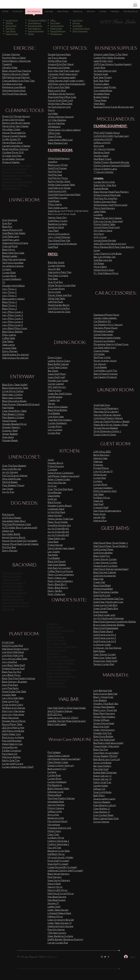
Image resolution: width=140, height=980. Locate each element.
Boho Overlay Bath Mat (105, 694)
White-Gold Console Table (61, 185)
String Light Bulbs (102, 763)
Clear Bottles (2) (102, 812)
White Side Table (56, 298)
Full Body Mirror (102, 497)
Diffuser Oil (99, 789)
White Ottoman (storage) (61, 117)
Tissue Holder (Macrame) (106, 746)
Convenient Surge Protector (62, 244)
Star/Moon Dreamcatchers (107, 511)
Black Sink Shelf (101, 726)
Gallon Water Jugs (11, 734)
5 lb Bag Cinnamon (11, 750)
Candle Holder (101, 785)
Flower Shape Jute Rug (60, 295)
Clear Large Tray (10, 701)
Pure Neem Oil (10, 754)
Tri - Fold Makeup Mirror (106, 273)
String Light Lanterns (59, 234)
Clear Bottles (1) (102, 808)
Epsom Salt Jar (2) (102, 779)
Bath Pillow (99, 795)
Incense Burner (10, 747)
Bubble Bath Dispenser (105, 772)
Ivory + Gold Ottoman (59, 237)
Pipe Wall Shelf (101, 769)
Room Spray (99, 514)
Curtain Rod (99, 478)
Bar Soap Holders (102, 766)
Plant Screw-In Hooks (13, 737)
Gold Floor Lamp (11, 240)
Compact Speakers (103, 488)
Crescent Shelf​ (101, 507)
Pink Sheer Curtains (58, 275)
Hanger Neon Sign (57, 217)
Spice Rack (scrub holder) (106, 753)
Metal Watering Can (12, 744)
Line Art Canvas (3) (103, 471)
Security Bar (54, 269)
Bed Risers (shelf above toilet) (108, 743)
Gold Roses (54, 201)
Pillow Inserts (55, 204)
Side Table (98, 494)
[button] (135, 4)
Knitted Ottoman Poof (13, 668)
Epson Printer (55, 136)
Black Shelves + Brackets (14, 682)
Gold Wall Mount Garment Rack (64, 194)
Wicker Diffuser (101, 720)
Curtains (98, 481)
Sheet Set (98, 501)
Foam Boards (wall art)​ (105, 805)
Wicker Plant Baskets (104, 707)
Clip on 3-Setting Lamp (105, 169)
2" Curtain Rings (56, 289)
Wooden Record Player (14, 721)
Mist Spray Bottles (11, 757)
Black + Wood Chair (103, 697)
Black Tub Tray (101, 749)
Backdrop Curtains (57, 224)
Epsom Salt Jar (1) (102, 776)
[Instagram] (102, 957)
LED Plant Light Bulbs (13, 731)
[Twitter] (105, 957)
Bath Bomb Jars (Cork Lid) (107, 759)
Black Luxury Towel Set (105, 710)
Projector (98, 465)
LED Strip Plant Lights (13, 727)
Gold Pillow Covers (58, 221)
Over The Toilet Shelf (104, 740)
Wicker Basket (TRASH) (105, 756)
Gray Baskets (100, 700)
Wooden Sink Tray (103, 733)
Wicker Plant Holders (104, 717)
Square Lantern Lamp (104, 799)
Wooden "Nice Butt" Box (106, 703)
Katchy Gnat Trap (102, 782)
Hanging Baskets (102, 802)
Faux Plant (53, 230)
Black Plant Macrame (104, 713)
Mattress (98, 461)
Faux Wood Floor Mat (59, 240)
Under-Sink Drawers (104, 730)
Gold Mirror (54, 211)
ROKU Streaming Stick (105, 491)
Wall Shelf (98, 504)
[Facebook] (108, 957)
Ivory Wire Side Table (13, 698)
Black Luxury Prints (58, 165)
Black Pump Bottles (103, 736)
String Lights (54, 292)
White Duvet (100, 475)
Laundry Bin (99, 517)
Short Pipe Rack (10, 685)
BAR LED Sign (55, 714)
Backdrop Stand (56, 227)
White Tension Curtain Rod (62, 285)
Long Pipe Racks (10, 688)
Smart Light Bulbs (102, 792)
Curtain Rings (100, 484)
